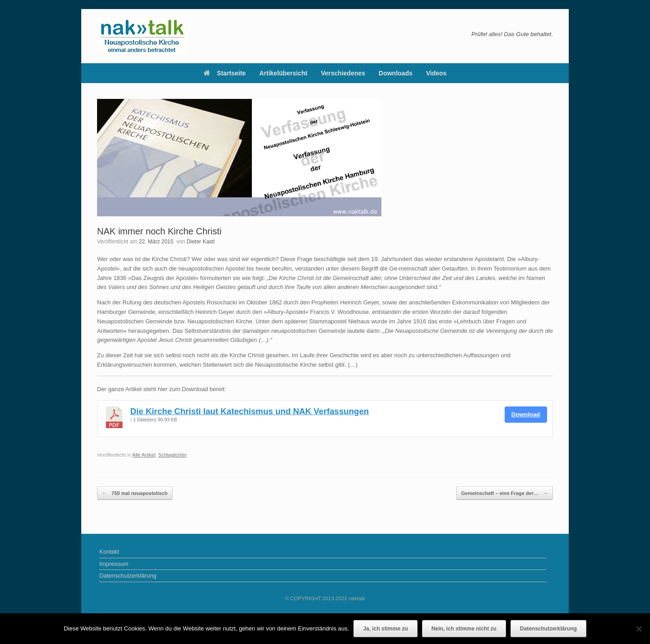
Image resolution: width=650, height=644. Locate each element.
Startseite (225, 73)
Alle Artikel (144, 455)
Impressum (114, 564)
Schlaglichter (173, 455)
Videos (436, 73)
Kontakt (109, 552)
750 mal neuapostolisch (135, 493)
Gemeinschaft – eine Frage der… (505, 493)
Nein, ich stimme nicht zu (464, 629)
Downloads (396, 73)
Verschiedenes (343, 73)
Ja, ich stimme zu (385, 629)
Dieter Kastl (201, 242)
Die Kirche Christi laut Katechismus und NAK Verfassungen (250, 411)
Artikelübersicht (283, 73)
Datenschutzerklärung (128, 576)
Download (526, 414)
